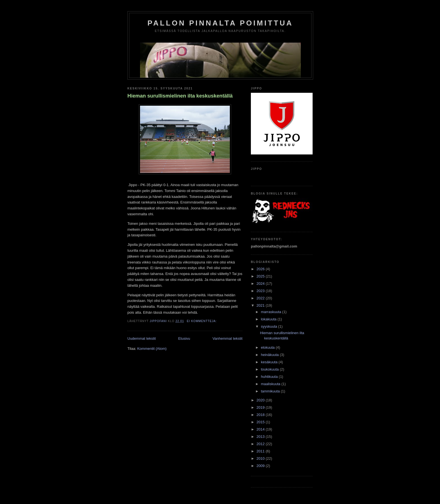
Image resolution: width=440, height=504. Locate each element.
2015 (261, 422)
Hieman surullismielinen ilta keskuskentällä (180, 96)
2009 (261, 466)
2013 (261, 437)
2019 (261, 407)
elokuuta (268, 347)
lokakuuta (269, 319)
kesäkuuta (270, 362)
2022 (261, 298)
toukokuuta (270, 369)
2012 (261, 444)
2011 (261, 451)
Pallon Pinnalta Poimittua (220, 23)
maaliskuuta (271, 384)
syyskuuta (270, 326)
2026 (261, 269)
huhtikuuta (270, 377)
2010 (261, 458)
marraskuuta (272, 312)
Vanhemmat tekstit (227, 338)
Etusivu (184, 338)
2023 (261, 291)
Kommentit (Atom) (152, 349)
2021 (261, 305)
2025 (261, 276)
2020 (261, 400)
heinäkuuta (270, 355)
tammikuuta (271, 391)
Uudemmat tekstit (142, 338)
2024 (261, 284)
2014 (261, 429)
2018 (261, 415)
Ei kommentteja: (202, 321)
